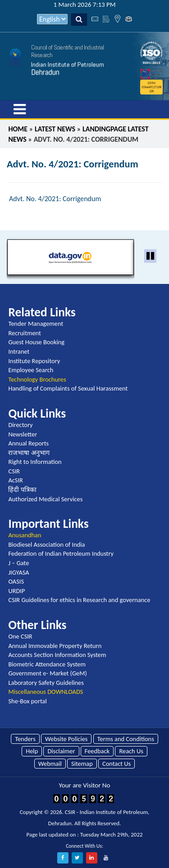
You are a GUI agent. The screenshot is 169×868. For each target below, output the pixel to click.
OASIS (16, 581)
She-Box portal (27, 701)
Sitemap (82, 764)
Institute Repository (34, 361)
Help (32, 751)
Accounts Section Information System (57, 655)
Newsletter (23, 434)
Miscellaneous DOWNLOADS (46, 692)
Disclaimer (61, 751)
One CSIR (20, 636)
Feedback (97, 751)
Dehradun (45, 72)
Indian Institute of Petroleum (68, 64)
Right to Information (35, 462)
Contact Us (116, 764)
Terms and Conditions (126, 739)
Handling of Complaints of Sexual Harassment (68, 388)
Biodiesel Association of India (46, 544)
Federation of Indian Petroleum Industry (61, 553)
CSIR (14, 471)
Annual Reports (28, 443)
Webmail (50, 764)
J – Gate (18, 563)
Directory (20, 425)
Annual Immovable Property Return (55, 646)
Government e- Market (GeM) (47, 673)
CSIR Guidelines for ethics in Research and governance (79, 600)
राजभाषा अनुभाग (29, 453)
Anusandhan (25, 535)
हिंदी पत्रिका (22, 490)
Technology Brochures (37, 379)
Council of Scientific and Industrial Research (68, 51)
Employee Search (31, 370)
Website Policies (66, 739)
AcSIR (15, 480)
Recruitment (24, 333)
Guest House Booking (36, 342)
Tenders (25, 739)
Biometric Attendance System (47, 664)
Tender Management (36, 324)
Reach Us (131, 751)
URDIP (16, 591)
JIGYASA (18, 572)
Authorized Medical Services (45, 499)
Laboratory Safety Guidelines (46, 683)
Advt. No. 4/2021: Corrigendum (55, 199)
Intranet (19, 351)
